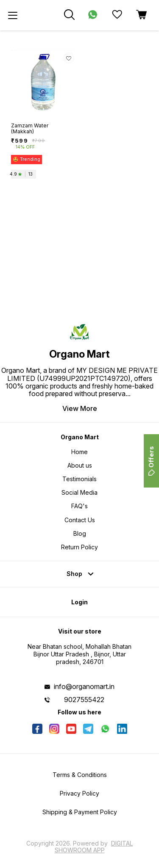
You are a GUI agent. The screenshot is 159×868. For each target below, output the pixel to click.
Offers (151, 461)
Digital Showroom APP (94, 847)
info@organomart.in (84, 686)
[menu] (13, 15)
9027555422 (84, 700)
